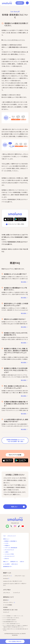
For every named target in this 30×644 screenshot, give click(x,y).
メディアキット (7, 593)
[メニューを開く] (27, 3)
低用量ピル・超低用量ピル (11, 541)
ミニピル (6, 543)
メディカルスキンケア (9, 556)
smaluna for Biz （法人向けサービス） (13, 581)
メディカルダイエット (9, 550)
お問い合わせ (15, 564)
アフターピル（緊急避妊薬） (11, 548)
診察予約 (20, 3)
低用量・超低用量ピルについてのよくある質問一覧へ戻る (16, 440)
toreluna (6, 578)
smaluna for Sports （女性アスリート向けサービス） (15, 584)
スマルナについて (12, 536)
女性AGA (7, 558)
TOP (4, 536)
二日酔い (7, 552)
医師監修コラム (14, 562)
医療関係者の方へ (8, 566)
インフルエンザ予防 (9, 554)
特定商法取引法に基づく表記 (10, 610)
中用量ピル (7, 545)
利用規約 (5, 607)
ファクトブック (16, 593)
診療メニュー (6, 539)
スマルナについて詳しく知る (16, 224)
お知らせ (22, 562)
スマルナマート (7, 576)
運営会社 (5, 600)
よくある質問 (6, 564)
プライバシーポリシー (8, 602)
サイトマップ (6, 612)
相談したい (14, 507)
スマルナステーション (20, 576)
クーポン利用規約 (8, 605)
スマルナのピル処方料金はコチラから (14, 40)
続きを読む (24, 282)
